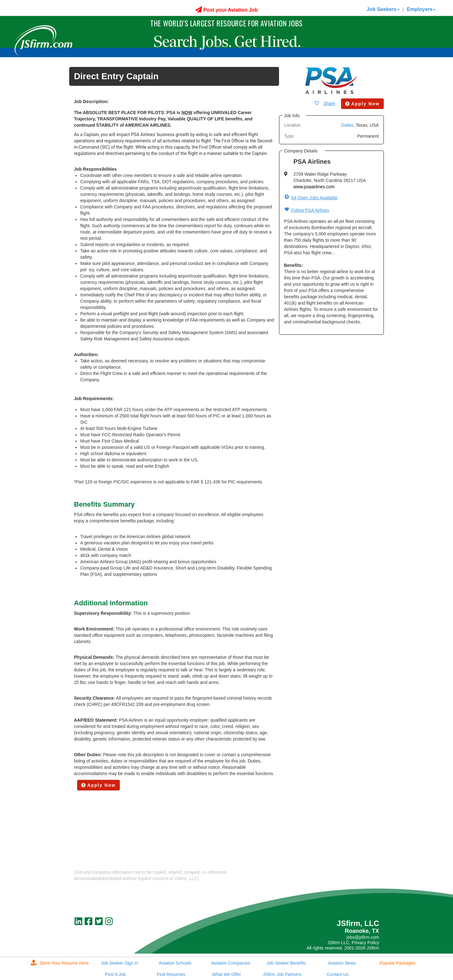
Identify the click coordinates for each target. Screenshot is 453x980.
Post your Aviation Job (227, 10)
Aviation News (342, 963)
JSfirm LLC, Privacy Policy (353, 943)
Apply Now (98, 785)
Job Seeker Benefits (286, 963)
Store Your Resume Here (60, 963)
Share (329, 103)
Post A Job (115, 974)
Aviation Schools (175, 963)
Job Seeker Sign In (120, 963)
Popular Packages (398, 963)
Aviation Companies (231, 963)
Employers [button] (421, 9)
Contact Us (338, 974)
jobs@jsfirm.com (363, 937)
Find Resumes (171, 974)
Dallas (347, 125)
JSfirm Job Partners (282, 974)
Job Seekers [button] (383, 9)
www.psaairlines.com (314, 187)
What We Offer (226, 974)
